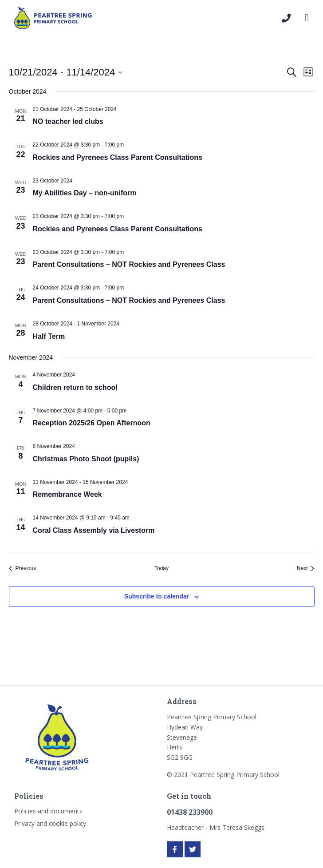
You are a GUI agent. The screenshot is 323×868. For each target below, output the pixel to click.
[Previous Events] (23, 569)
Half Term (49, 336)
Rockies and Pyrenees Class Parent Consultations (118, 157)
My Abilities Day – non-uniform (85, 193)
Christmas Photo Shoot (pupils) (86, 459)
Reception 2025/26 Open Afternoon (92, 423)
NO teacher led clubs (68, 121)
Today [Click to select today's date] (161, 568)
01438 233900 (190, 812)
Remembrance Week (67, 494)
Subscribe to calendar (157, 596)
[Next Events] (306, 569)
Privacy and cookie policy (50, 823)
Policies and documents (48, 811)
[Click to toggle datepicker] (66, 72)
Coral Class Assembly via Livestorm (94, 530)
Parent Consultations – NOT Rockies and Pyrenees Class (129, 264)
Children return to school (75, 387)
